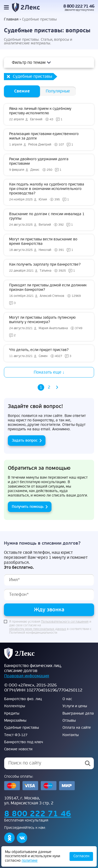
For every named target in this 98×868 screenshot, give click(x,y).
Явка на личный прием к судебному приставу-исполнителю (49, 114)
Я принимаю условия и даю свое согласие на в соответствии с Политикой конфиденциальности (50, 627)
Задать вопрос (25, 440)
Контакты (71, 735)
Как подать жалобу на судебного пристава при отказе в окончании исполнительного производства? (49, 192)
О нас (67, 699)
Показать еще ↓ (49, 372)
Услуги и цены (75, 706)
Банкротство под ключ (24, 742)
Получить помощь (28, 507)
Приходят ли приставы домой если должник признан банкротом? (49, 294)
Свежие (22, 91)
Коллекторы (15, 706)
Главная (11, 19)
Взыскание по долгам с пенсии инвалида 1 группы (49, 220)
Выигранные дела (78, 714)
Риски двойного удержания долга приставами (49, 165)
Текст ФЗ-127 (16, 735)
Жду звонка (49, 610)
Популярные (58, 91)
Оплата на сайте (77, 728)
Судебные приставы (22, 728)
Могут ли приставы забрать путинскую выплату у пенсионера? (49, 327)
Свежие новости (18, 749)
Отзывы (69, 721)
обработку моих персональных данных (38, 629)
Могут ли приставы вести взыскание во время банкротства (49, 245)
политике (30, 861)
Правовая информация (27, 676)
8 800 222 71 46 (79, 6)
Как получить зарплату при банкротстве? (49, 268)
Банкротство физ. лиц (23, 699)
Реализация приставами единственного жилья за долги (49, 140)
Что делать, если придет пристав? (49, 353)
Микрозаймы (15, 721)
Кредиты (12, 714)
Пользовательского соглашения (65, 622)
